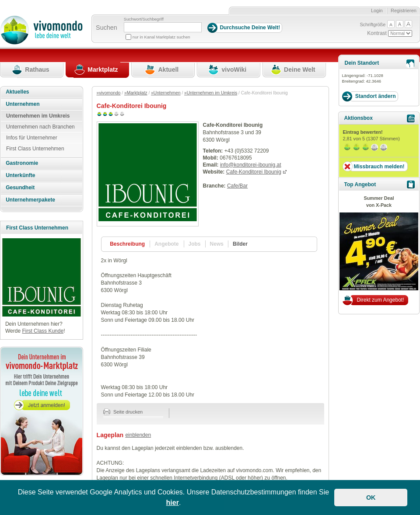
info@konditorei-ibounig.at (251, 165)
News (217, 244)
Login (377, 10)
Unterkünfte (20, 175)
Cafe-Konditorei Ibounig (254, 172)
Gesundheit (20, 188)
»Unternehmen (166, 93)
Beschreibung (127, 244)
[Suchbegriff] (163, 27)
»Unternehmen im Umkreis (211, 93)
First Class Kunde (43, 331)
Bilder (240, 244)
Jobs (195, 244)
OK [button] (371, 498)
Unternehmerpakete (30, 200)
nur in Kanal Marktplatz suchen (161, 37)
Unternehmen (23, 104)
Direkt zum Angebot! (380, 300)
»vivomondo (109, 93)
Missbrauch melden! (379, 167)
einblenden (138, 435)
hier (173, 503)
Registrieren (404, 10)
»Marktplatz (136, 93)
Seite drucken (123, 412)
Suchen (107, 28)
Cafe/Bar (237, 186)
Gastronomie (22, 163)
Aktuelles (17, 92)
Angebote (166, 244)
